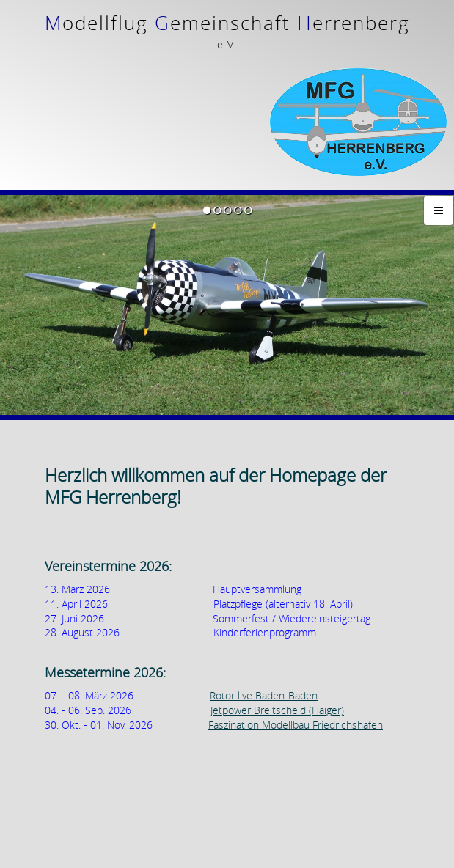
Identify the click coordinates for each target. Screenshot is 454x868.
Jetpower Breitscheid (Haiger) (277, 647)
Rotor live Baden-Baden (264, 633)
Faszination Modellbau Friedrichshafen (296, 662)
